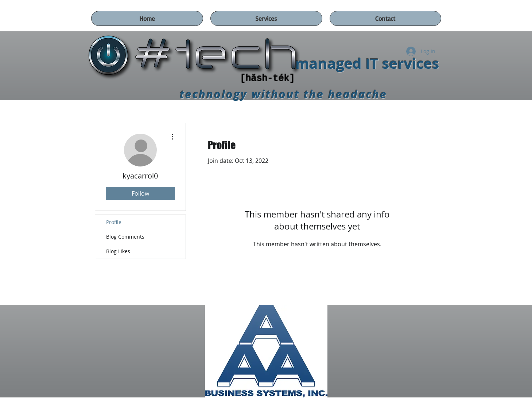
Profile (114, 222)
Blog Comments (125, 237)
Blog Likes (118, 251)
